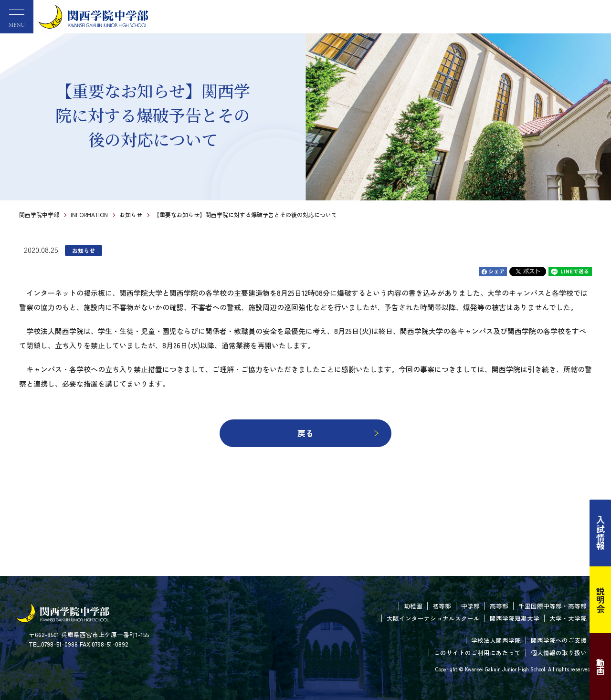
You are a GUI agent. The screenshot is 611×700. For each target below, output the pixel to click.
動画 (600, 667)
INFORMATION (89, 214)
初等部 (442, 606)
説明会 (600, 600)
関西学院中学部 (39, 214)
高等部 (499, 606)
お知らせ (131, 214)
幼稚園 (413, 606)
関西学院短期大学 (515, 618)
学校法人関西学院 (496, 640)
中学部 (470, 606)
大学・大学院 (568, 618)
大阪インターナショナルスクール (433, 618)
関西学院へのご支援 (559, 640)
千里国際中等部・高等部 (553, 606)
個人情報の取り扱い (559, 653)
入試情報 (600, 533)
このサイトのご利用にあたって (477, 653)
